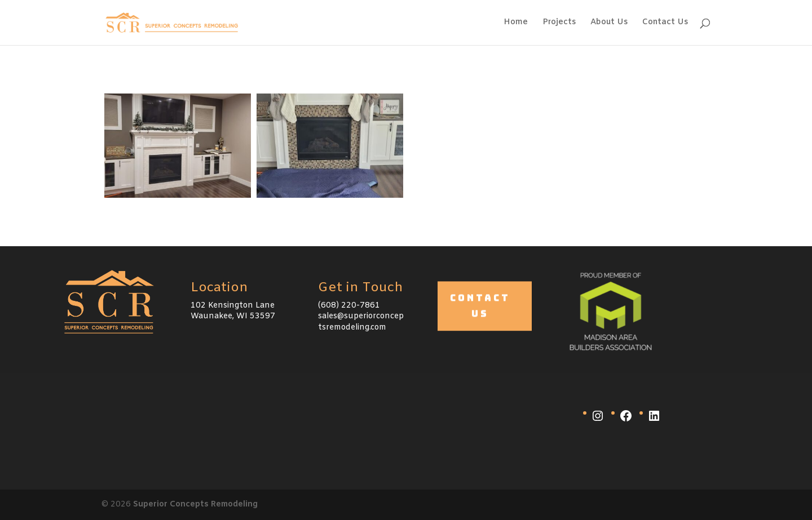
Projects (559, 23)
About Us (609, 23)
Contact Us (665, 23)
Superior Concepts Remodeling (195, 505)
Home (516, 23)
